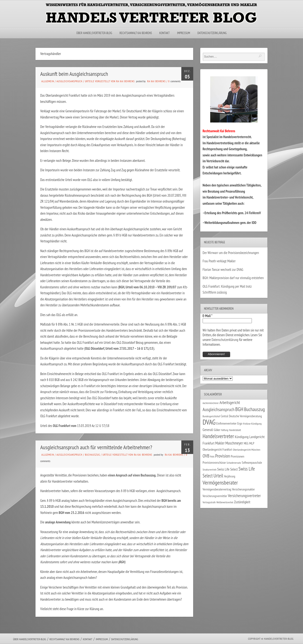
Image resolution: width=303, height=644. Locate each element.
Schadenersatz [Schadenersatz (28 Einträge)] (234, 463)
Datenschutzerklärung (212, 33)
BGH (122, 562)
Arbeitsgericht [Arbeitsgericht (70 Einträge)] (230, 402)
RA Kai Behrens (156, 81)
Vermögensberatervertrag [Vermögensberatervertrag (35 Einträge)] (217, 489)
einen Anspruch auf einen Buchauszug (132, 475)
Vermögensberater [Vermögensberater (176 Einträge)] (220, 483)
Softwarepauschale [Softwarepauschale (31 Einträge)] (252, 463)
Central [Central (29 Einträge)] (225, 416)
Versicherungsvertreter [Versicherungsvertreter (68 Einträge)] (244, 496)
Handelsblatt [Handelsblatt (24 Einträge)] (235, 430)
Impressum (184, 33)
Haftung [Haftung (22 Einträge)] (225, 430)
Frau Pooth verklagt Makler (219, 261)
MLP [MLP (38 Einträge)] (252, 443)
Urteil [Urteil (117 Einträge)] (218, 476)
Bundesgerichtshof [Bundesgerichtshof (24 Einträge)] (211, 416)
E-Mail (208, 316)
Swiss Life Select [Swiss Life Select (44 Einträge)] (228, 469)
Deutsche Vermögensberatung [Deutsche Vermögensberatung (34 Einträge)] (245, 416)
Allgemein (48, 81)
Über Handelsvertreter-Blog (94, 33)
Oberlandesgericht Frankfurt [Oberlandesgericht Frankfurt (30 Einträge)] (217, 450)
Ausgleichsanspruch (69, 81)
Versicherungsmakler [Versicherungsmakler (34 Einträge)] (243, 489)
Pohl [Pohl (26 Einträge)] (212, 456)
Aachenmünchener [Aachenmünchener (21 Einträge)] (211, 403)
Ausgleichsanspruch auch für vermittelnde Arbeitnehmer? (96, 447)
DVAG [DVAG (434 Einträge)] (209, 422)
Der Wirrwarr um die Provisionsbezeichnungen (231, 253)
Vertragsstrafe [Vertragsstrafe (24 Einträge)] (209, 502)
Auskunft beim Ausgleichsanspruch (74, 74)
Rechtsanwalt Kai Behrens (136, 33)
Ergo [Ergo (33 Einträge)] (240, 423)
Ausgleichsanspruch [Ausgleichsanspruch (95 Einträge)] (219, 409)
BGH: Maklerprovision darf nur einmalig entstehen (233, 278)
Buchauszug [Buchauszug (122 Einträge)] (254, 409)
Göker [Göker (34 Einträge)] (217, 430)
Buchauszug (92, 455)
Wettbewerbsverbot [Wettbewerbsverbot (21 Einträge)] (225, 502)
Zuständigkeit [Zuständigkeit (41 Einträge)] (242, 502)
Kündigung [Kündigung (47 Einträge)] (242, 437)
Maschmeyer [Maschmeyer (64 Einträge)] (234, 443)
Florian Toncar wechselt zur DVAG (223, 270)
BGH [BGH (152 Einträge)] (239, 409)
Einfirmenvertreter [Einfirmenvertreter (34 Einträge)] (226, 423)
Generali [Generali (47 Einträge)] (208, 430)
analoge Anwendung (57, 522)
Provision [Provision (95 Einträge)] (223, 456)
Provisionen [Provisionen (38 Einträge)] (238, 456)
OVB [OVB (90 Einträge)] (206, 456)
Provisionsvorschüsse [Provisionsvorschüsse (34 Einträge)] (214, 463)
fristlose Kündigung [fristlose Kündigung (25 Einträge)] (252, 424)
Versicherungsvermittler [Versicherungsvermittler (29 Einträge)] (215, 496)
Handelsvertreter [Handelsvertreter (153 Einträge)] (218, 436)
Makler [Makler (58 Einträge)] (220, 443)
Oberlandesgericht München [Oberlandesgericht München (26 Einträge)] (247, 450)
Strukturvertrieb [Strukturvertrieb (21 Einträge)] (210, 470)
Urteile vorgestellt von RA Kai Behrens (110, 81)
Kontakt (164, 33)
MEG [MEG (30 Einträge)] (246, 443)
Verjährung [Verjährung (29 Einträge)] (229, 476)
